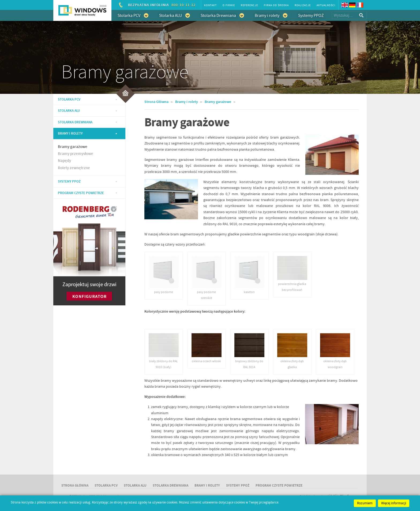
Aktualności (326, 5)
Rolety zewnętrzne (74, 168)
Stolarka (69, 99)
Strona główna (75, 486)
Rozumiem (365, 503)
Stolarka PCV (133, 15)
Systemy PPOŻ (311, 16)
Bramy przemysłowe (76, 154)
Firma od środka (276, 5)
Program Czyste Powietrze (81, 193)
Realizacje (303, 5)
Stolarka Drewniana (222, 15)
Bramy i (207, 486)
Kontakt (210, 5)
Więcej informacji (394, 503)
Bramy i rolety (271, 15)
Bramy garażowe (73, 147)
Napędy (64, 161)
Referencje (249, 5)
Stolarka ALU (175, 15)
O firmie (229, 5)
